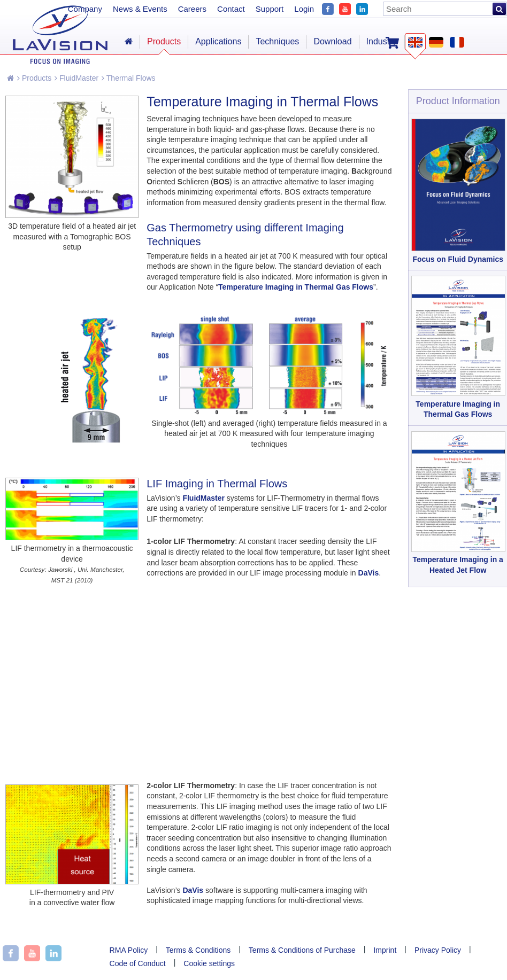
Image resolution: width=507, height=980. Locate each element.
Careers (192, 9)
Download (332, 41)
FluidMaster (76, 78)
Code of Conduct (138, 963)
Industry (382, 41)
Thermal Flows (128, 78)
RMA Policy (129, 950)
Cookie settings (209, 963)
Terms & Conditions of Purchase (302, 950)
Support (270, 9)
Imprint (385, 950)
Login (304, 9)
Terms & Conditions (198, 950)
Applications (218, 41)
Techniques (277, 41)
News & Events (140, 9)
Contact (231, 9)
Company (85, 9)
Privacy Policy (438, 950)
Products (34, 78)
